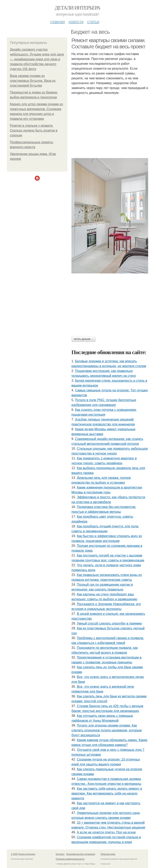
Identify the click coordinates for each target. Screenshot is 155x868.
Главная (57, 22)
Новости (76, 22)
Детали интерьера (78, 8)
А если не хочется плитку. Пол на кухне (106, 832)
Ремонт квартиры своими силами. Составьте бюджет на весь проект (108, 43)
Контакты (60, 854)
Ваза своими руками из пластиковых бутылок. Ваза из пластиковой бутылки (33, 81)
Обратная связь (108, 854)
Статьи (93, 22)
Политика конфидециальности (70, 859)
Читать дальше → (84, 339)
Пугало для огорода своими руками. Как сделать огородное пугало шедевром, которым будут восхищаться (107, 730)
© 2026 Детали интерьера (23, 854)
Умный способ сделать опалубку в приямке (109, 623)
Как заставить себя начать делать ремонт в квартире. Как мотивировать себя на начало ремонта (107, 793)
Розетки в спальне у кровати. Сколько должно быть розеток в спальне (34, 130)
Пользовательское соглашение (81, 854)
